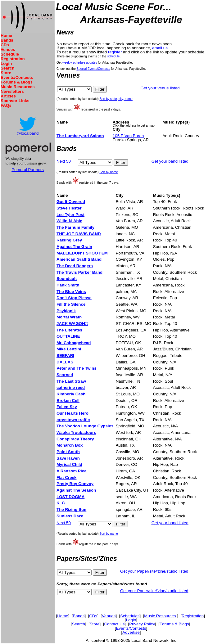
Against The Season (76, 490)
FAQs (6, 105)
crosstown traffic (73, 420)
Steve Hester (69, 208)
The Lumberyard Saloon (80, 136)
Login (6, 63)
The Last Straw (71, 381)
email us (160, 48)
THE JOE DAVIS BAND (79, 234)
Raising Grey (69, 240)
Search (7, 68)
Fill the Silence (71, 304)
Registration (13, 59)
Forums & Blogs (17, 82)
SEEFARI (65, 356)
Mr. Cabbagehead (74, 343)
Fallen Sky (67, 407)
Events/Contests (17, 77)
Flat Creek (66, 477)
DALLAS (65, 362)
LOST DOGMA (70, 497)
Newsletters (12, 91)
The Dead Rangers (75, 266)
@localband (28, 133)
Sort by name (109, 172)
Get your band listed (170, 161)
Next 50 (64, 161)
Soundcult (67, 279)
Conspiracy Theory (75, 439)
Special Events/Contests (93, 69)
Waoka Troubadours (76, 432)
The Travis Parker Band (79, 272)
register (115, 52)
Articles (8, 96)
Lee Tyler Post (70, 215)
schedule (113, 56)
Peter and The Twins (77, 368)
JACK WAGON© (72, 324)
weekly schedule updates (80, 63)
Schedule (10, 54)
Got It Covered (71, 202)
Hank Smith (68, 285)
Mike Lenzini (69, 349)
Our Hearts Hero (72, 413)
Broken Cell (68, 401)
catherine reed (71, 387)
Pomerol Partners (28, 170)
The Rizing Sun (71, 509)
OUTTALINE (68, 336)
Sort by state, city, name (116, 99)
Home (6, 36)
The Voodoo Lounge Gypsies (85, 426)
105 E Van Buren (128, 136)
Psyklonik (66, 311)
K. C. (61, 503)
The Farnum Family (75, 227)
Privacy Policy (142, 624)
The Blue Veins (71, 292)
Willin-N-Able (69, 221)
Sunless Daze (70, 516)
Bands (7, 40)
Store (6, 73)
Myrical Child (69, 464)
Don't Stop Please (74, 298)
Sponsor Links (15, 101)
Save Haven (68, 458)
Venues (8, 50)
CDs (5, 45)
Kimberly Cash (71, 394)
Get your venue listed (160, 88)
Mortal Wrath (69, 317)
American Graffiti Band (79, 259)
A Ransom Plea (72, 471)
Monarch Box (70, 445)
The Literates (69, 330)
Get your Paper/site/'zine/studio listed (154, 571)
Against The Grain (74, 247)
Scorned (65, 375)
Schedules (130, 616)
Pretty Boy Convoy (75, 484)
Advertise (131, 632)
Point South (68, 452)
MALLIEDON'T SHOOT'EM (82, 253)
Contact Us (114, 624)
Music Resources (18, 87)
